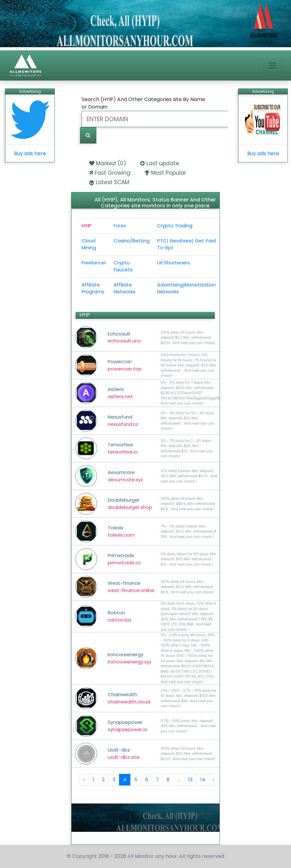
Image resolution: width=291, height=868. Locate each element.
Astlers (120, 393)
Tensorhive (123, 448)
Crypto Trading (175, 225)
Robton (120, 616)
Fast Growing (113, 173)
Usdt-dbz (124, 753)
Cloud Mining (89, 244)
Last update (163, 163)
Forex (120, 225)
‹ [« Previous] (84, 779)
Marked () (111, 163)
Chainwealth (129, 698)
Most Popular (169, 173)
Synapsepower (128, 726)
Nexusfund (123, 420)
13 (190, 779)
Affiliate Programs (93, 288)
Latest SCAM (112, 182)
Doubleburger (130, 504)
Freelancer (94, 263)
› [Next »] (214, 779)
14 (203, 779)
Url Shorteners (174, 263)
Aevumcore (125, 476)
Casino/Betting (132, 241)
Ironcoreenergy (130, 658)
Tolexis (121, 531)
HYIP (86, 225)
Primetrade (124, 559)
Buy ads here (30, 153)
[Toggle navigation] (272, 65)
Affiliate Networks (125, 288)
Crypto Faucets (123, 266)
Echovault (124, 337)
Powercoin (125, 365)
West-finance (131, 587)
